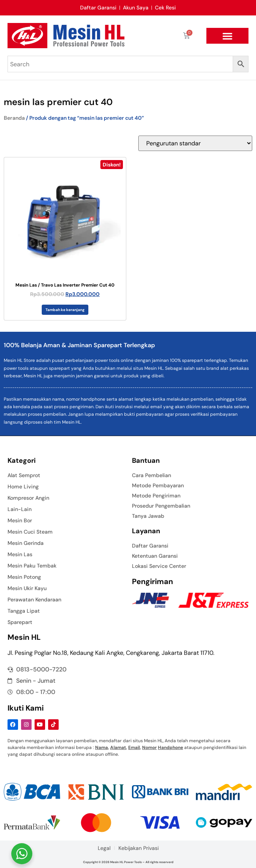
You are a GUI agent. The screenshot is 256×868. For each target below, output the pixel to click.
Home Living (23, 487)
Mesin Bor (20, 520)
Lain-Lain (20, 509)
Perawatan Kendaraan (34, 600)
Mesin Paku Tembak (32, 566)
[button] (227, 36)
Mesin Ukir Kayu (27, 588)
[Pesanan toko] (195, 143)
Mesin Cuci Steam (30, 532)
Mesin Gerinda (26, 543)
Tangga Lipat (24, 611)
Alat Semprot (24, 475)
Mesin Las (20, 554)
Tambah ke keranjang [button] (65, 310)
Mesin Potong (24, 577)
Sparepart (20, 622)
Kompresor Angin (28, 498)
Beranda (14, 118)
